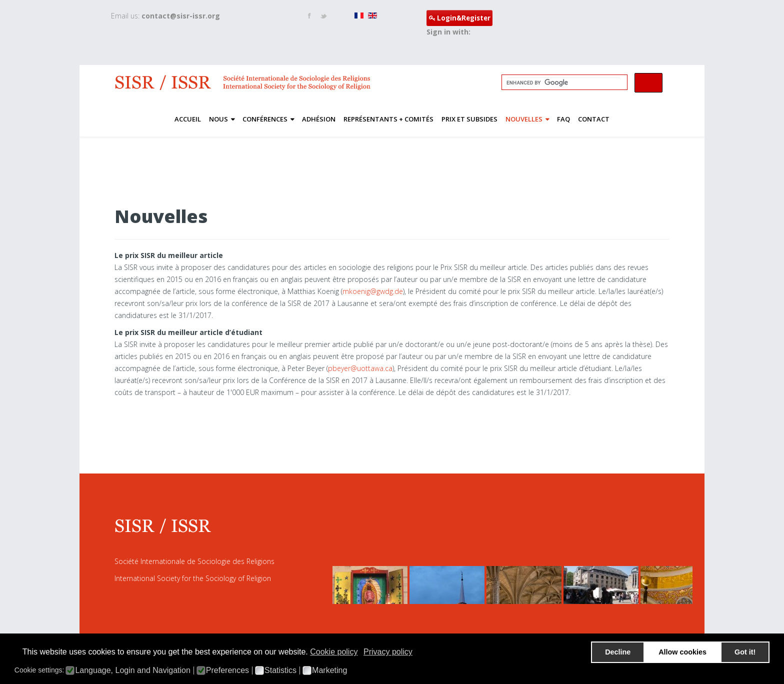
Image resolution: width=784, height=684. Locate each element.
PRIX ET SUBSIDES (469, 119)
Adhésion (319, 119)
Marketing (329, 670)
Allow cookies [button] (682, 652)
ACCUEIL (188, 119)
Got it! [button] (745, 652)
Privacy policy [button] (388, 652)
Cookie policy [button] (334, 652)
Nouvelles (524, 119)
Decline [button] (618, 652)
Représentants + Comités (388, 119)
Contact (594, 119)
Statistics (280, 670)
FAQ (563, 119)
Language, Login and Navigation (132, 670)
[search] (563, 82)
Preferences (227, 670)
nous (218, 119)
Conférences (265, 119)
